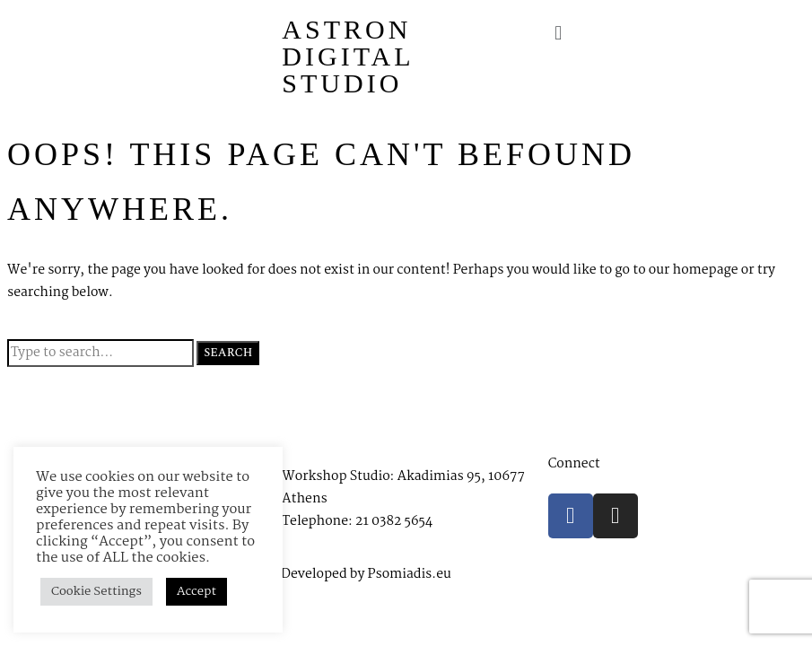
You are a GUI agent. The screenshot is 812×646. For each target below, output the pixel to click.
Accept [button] (196, 591)
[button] (672, 33)
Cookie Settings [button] (96, 591)
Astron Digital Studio (347, 56)
